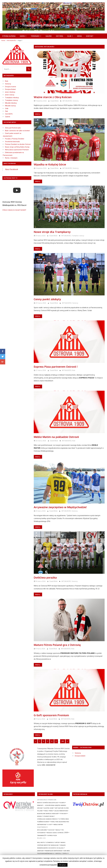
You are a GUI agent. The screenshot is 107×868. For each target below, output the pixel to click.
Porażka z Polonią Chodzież (15, 139)
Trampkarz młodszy (12, 98)
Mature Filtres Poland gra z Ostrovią (59, 645)
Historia (60, 36)
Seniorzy (76, 101)
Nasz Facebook (11, 169)
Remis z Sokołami (11, 158)
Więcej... (38, 114)
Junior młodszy (10, 92)
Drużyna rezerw (11, 87)
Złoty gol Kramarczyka (13, 128)
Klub (69, 36)
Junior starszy (10, 95)
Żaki (6, 111)
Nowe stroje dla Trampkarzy (53, 232)
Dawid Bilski (54, 101)
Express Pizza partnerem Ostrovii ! (57, 367)
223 (63, 741)
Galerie (49, 36)
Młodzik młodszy (11, 103)
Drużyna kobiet (80, 756)
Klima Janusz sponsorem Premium (17, 150)
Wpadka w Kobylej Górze (51, 164)
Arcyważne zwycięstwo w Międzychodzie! (62, 507)
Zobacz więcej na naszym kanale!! (14, 210)
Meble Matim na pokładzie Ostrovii (58, 437)
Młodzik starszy (10, 106)
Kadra (22, 36)
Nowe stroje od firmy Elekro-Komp (17, 147)
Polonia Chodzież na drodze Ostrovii (18, 144)
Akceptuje (63, 865)
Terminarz (35, 36)
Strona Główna (9, 36)
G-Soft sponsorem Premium (53, 715)
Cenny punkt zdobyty (48, 299)
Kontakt (90, 36)
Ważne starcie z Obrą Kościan (54, 97)
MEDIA (79, 36)
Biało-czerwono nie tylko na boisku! (17, 131)
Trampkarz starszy (78, 236)
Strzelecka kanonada (12, 142)
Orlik (7, 108)
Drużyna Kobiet (10, 89)
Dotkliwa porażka (46, 577)
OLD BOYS (9, 114)
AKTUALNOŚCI (67, 101)
